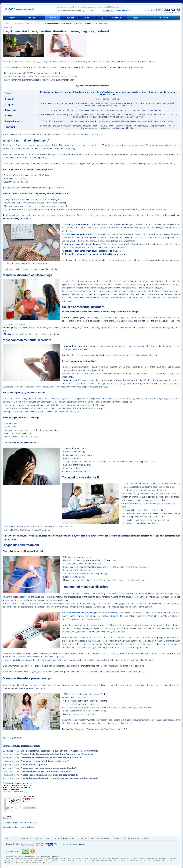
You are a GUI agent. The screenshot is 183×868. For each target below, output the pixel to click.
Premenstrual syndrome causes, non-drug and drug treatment (51, 758)
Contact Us (117, 18)
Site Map (146, 838)
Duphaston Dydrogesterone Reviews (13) (20, 822)
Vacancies (117, 838)
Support (162, 18)
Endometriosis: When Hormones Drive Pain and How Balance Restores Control (59, 751)
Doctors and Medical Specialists (63, 838)
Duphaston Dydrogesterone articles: (21, 746)
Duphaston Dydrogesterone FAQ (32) (18, 827)
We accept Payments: (13, 851)
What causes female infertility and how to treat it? (45, 761)
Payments (70, 18)
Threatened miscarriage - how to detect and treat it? (46, 771)
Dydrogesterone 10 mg (17, 783)
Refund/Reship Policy (41, 838)
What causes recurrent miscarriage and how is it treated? (48, 768)
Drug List (12, 18)
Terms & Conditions (24, 838)
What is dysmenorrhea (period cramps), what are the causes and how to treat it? (60, 778)
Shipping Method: (12, 844)
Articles (53, 18)
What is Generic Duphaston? (35, 765)
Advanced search (123, 10)
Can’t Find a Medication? (132, 838)
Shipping (88, 18)
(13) (26, 792)
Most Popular (33, 18)
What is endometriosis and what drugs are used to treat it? (49, 775)
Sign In (135, 18)
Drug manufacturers (104, 838)
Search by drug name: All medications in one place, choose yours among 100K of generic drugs (90, 7)
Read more (30, 807)
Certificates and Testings (85, 838)
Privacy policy (9, 838)
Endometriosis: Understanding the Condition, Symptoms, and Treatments (57, 754)
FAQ (101, 18)
